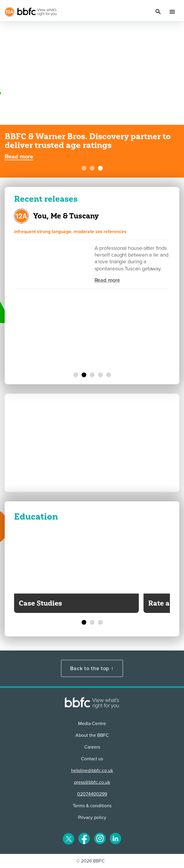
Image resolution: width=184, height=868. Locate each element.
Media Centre (92, 724)
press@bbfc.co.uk (92, 782)
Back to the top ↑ (92, 668)
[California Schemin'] (92, 375)
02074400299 (92, 794)
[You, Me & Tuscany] (84, 375)
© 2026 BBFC (91, 861)
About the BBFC (92, 735)
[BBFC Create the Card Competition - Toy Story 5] (92, 168)
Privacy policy (92, 818)
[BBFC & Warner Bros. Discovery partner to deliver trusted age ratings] (100, 168)
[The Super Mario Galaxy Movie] (76, 375)
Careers (92, 747)
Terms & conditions (92, 806)
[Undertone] (109, 375)
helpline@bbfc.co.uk (92, 771)
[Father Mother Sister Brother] (100, 375)
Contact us (92, 759)
